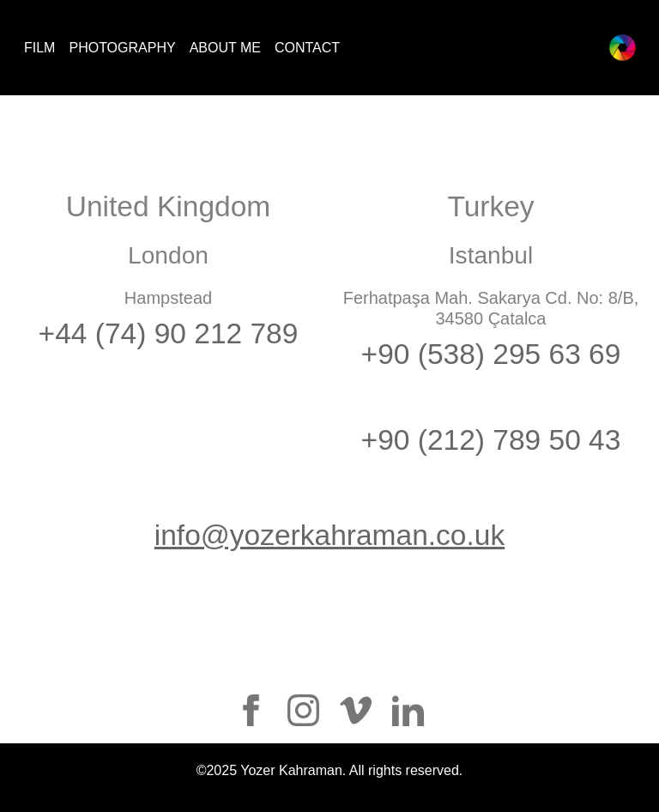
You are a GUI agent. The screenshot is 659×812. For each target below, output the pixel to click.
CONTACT (307, 48)
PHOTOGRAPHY (122, 48)
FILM (39, 48)
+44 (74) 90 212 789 (169, 333)
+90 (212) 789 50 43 (491, 440)
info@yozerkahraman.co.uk (329, 535)
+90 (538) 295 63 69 (491, 354)
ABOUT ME (225, 48)
